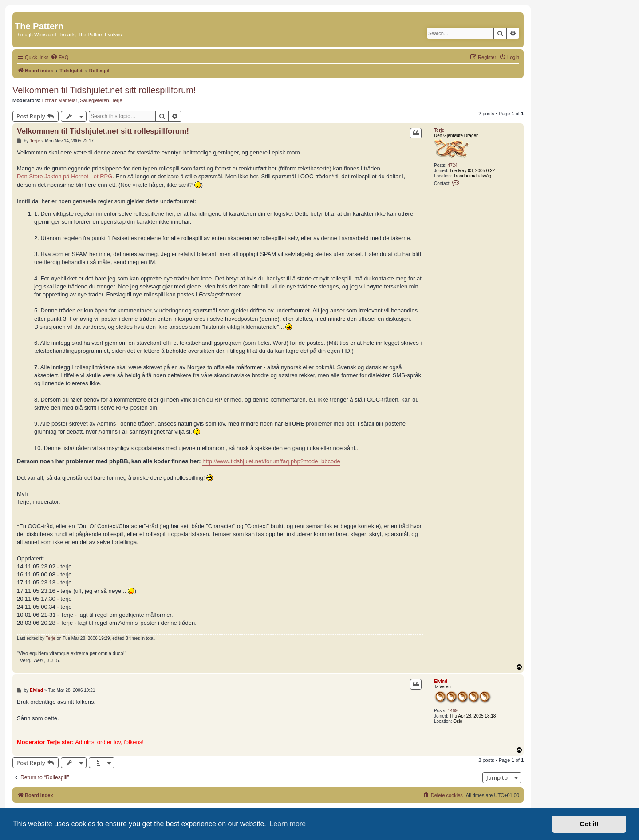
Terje (117, 100)
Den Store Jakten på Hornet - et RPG (65, 176)
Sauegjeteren (94, 100)
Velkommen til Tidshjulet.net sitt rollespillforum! (104, 90)
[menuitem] (59, 57)
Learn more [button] (288, 824)
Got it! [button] (589, 824)
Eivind (441, 681)
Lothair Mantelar (60, 100)
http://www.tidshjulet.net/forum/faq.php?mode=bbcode (271, 461)
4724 (453, 165)
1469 (453, 711)
